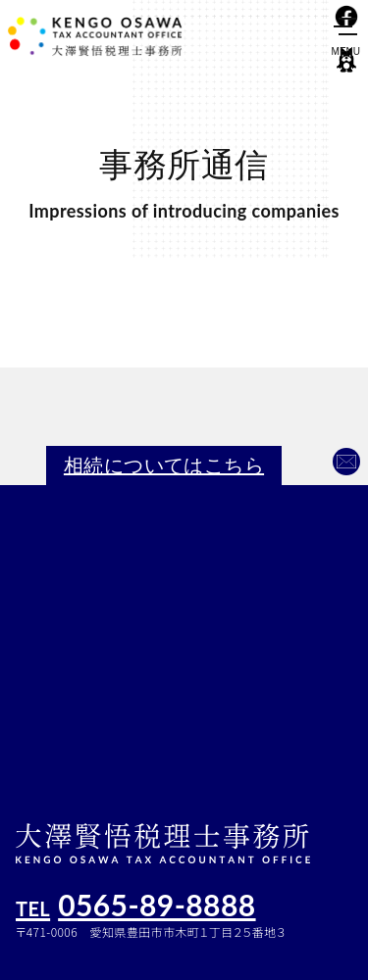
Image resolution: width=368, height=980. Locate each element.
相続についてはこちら (164, 465)
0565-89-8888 (136, 904)
